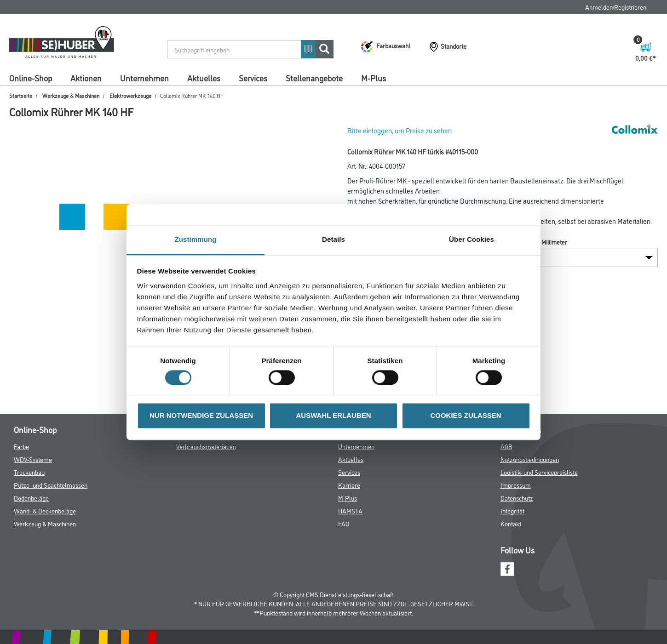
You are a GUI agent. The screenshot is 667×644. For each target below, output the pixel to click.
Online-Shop (31, 78)
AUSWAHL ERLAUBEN (333, 416)
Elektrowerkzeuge (130, 95)
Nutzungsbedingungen (530, 459)
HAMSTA (350, 510)
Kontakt (511, 523)
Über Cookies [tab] (471, 239)
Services (253, 78)
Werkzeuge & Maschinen (71, 95)
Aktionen (86, 78)
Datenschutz (517, 498)
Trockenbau (29, 472)
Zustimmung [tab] (196, 239)
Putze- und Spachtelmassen (51, 485)
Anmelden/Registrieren (616, 7)
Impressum (516, 485)
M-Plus (374, 78)
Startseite (21, 95)
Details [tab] (333, 239)
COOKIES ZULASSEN (466, 416)
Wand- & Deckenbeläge (45, 510)
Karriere (349, 485)
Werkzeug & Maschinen (45, 523)
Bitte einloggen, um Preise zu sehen (400, 130)
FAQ (344, 523)
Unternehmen (144, 78)
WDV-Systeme (33, 459)
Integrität (512, 510)
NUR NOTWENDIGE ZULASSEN (201, 416)
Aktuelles (204, 78)
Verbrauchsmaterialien (206, 446)
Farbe (21, 446)
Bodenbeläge (31, 498)
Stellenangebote (314, 78)
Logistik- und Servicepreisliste (539, 472)
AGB (506, 446)
